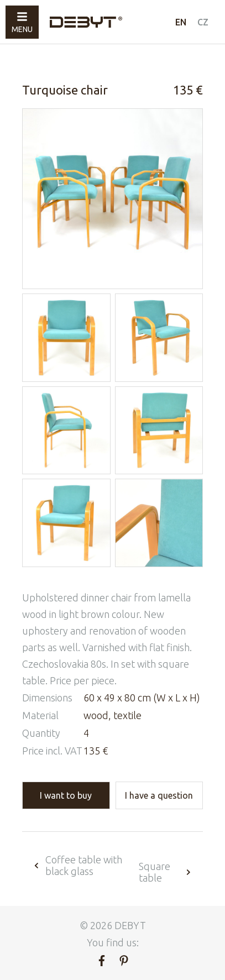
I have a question (159, 795)
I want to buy (66, 795)
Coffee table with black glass (78, 865)
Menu (22, 22)
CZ (203, 22)
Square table (165, 872)
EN (181, 22)
